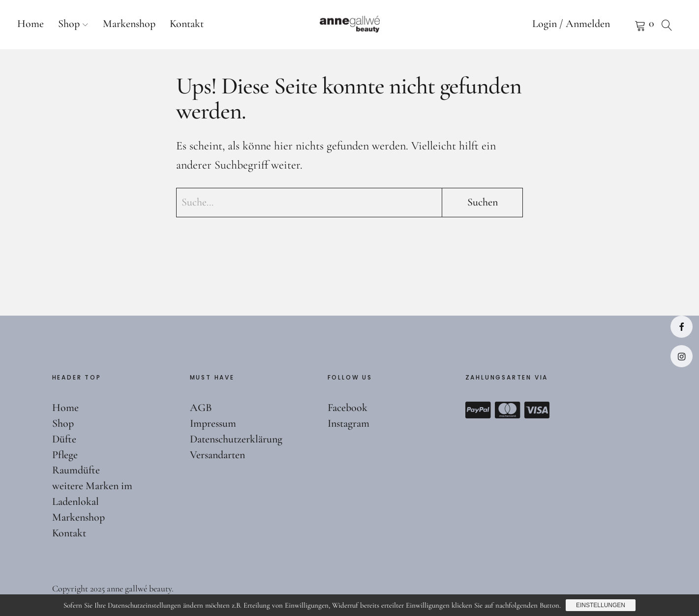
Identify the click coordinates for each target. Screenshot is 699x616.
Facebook (682, 327)
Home (30, 24)
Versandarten (217, 455)
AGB (201, 408)
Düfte (64, 439)
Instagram (682, 356)
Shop (69, 24)
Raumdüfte (76, 470)
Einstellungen (601, 605)
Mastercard (508, 410)
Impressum (213, 423)
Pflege (65, 455)
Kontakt (187, 24)
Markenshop (129, 24)
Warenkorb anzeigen (628, 25)
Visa (537, 410)
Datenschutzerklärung (236, 439)
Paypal (478, 410)
